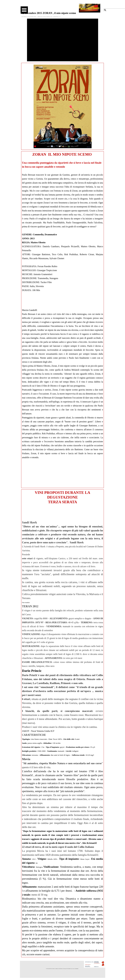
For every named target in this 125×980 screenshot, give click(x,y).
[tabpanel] (63, 320)
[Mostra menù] (24, 10)
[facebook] (53, 6)
